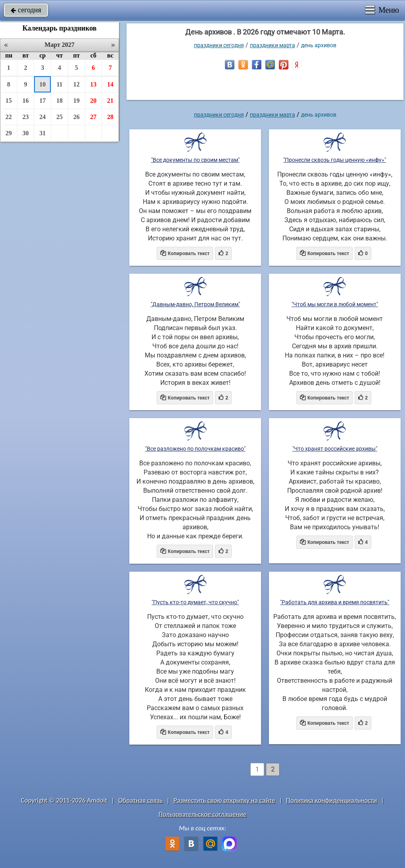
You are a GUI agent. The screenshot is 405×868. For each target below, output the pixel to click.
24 (42, 117)
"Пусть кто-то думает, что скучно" (195, 602)
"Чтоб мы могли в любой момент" (335, 304)
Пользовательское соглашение (202, 814)
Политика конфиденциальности (331, 800)
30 (26, 133)
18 (60, 101)
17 (42, 101)
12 (77, 84)
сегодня (26, 10)
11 (59, 84)
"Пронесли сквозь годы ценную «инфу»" (335, 160)
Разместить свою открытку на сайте (225, 800)
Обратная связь (140, 800)
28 (110, 117)
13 (93, 84)
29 (9, 133)
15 (9, 101)
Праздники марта (273, 45)
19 (77, 101)
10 (42, 84)
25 (60, 117)
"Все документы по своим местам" (195, 160)
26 (77, 117)
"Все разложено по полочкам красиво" (195, 449)
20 (93, 101)
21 (110, 101)
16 (26, 101)
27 (93, 117)
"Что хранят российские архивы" (335, 449)
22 (9, 117)
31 (42, 133)
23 (26, 117)
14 (110, 84)
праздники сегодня (219, 45)
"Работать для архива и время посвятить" (335, 602)
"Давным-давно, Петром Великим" (195, 304)
